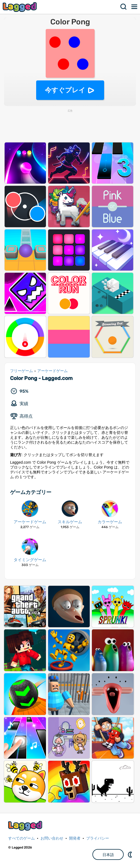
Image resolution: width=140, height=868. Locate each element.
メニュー (135, 7)
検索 (124, 7)
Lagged (20, 7)
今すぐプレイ (65, 90)
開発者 (75, 838)
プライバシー (98, 838)
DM (130, 854)
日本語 (108, 855)
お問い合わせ (52, 838)
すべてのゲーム (21, 838)
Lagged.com (26, 826)
